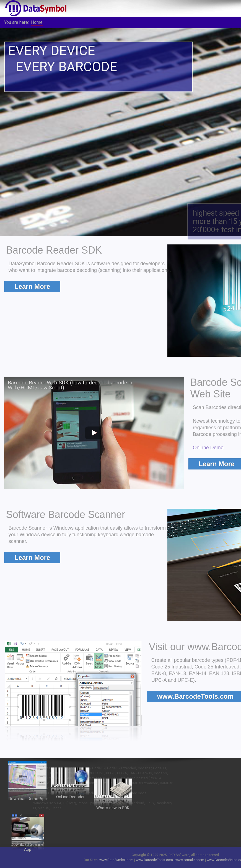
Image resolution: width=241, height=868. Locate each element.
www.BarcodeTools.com (154, 860)
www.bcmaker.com (190, 860)
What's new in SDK (113, 808)
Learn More (32, 286)
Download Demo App (28, 797)
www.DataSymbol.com (116, 860)
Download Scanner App (28, 847)
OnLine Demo (218, 448)
